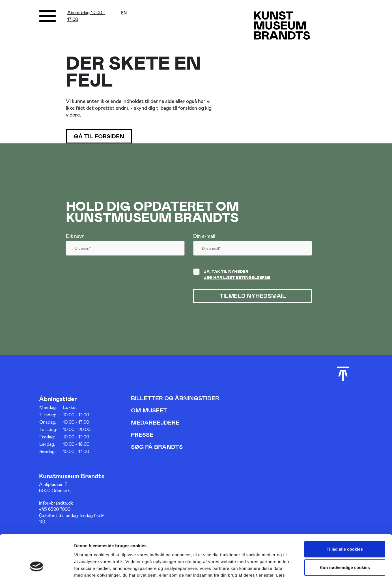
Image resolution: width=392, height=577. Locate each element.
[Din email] (253, 250)
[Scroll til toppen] (343, 374)
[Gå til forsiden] (282, 25)
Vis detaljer (294, 566)
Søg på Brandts (157, 447)
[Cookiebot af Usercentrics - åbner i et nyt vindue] (37, 566)
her (89, 543)
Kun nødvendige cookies (345, 529)
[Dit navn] (125, 250)
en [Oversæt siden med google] (124, 13)
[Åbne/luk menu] (48, 16)
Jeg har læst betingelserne (237, 277)
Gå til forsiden (99, 136)
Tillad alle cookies (345, 510)
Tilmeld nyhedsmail (253, 296)
